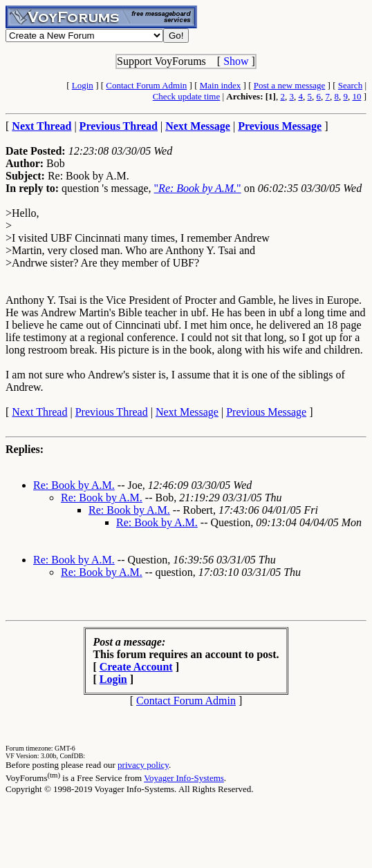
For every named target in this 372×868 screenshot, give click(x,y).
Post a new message (290, 85)
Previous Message (266, 412)
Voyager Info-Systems (184, 778)
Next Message (187, 412)
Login (83, 85)
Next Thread (39, 412)
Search (350, 85)
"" (198, 188)
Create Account (136, 667)
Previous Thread (112, 412)
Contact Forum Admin (146, 85)
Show (236, 61)
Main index (221, 85)
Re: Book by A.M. (74, 485)
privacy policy (143, 765)
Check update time (186, 96)
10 (356, 96)
